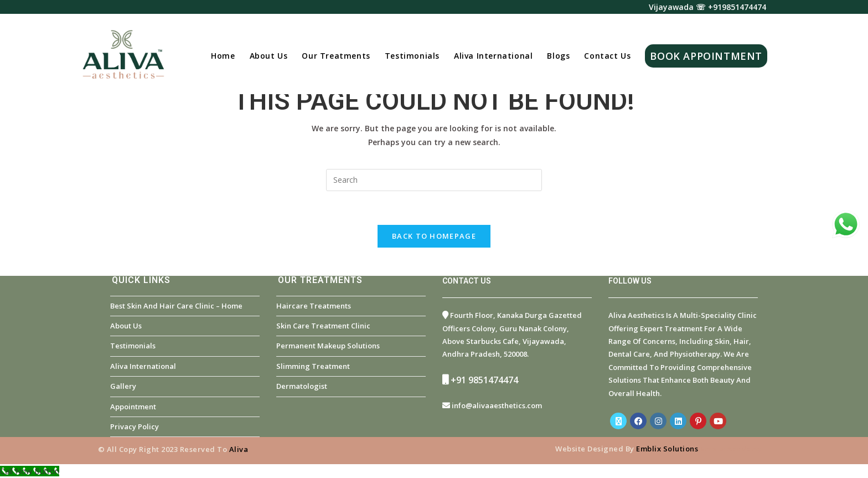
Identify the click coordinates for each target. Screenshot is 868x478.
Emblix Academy (731, 449)
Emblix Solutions (667, 449)
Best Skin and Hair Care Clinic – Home (176, 306)
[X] (618, 421)
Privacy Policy (135, 426)
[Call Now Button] (30, 471)
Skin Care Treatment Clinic (323, 326)
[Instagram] (658, 421)
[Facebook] (638, 421)
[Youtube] (718, 421)
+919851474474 (737, 7)
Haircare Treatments (314, 306)
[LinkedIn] (678, 421)
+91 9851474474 (484, 380)
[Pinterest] (698, 421)
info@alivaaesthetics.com (497, 405)
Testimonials (133, 346)
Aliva (239, 449)
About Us (126, 326)
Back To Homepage (434, 236)
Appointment (133, 407)
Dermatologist (302, 386)
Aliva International (143, 366)
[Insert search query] (434, 180)
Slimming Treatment (313, 366)
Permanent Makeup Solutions (328, 346)
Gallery (123, 386)
